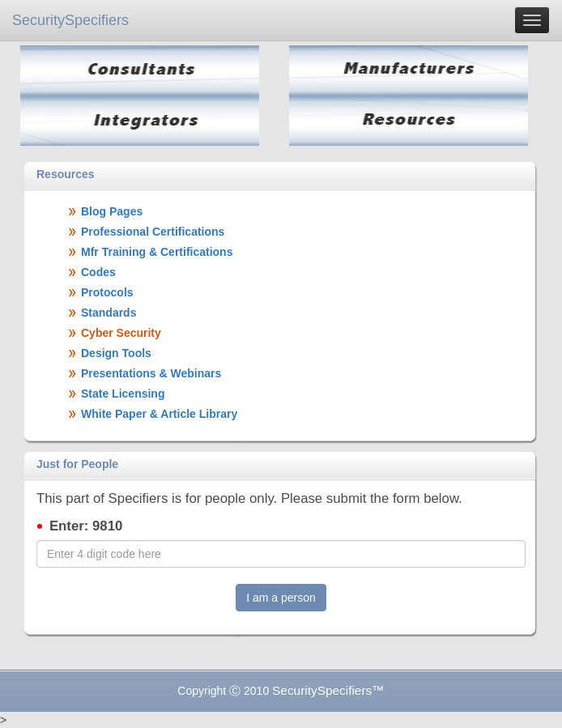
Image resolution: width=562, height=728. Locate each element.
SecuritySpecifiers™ (328, 690)
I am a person (281, 598)
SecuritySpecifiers (70, 20)
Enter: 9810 (86, 526)
